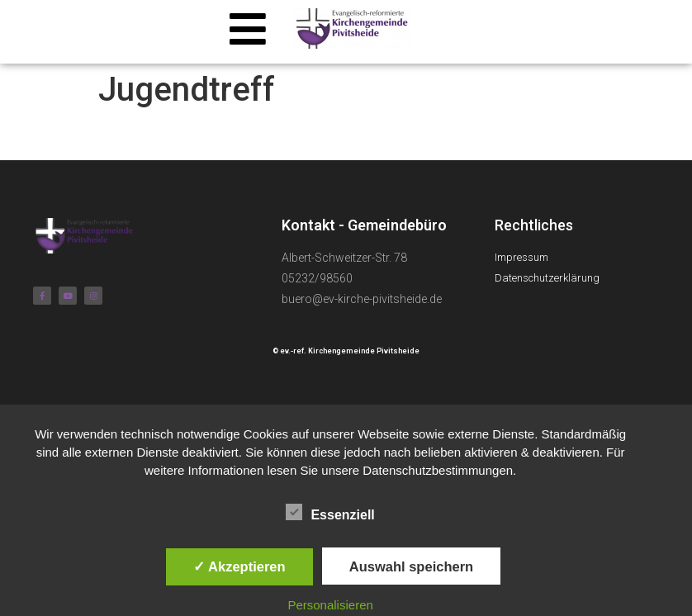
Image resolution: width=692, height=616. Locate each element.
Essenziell (330, 512)
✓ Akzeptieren (239, 566)
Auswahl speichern (411, 566)
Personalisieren (330, 605)
